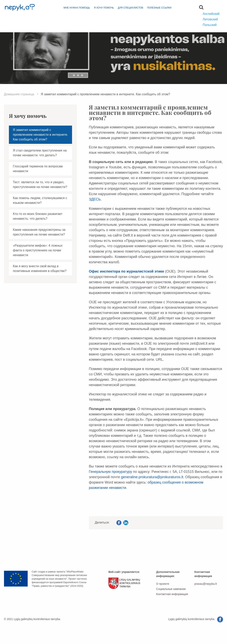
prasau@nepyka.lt (206, 584)
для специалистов (130, 8)
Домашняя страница (19, 94)
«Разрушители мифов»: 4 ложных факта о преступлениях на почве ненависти (38, 250)
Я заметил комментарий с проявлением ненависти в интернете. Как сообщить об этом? (40, 135)
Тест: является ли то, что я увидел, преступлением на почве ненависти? (40, 185)
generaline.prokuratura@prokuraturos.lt (152, 477)
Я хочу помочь (104, 8)
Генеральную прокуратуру (110, 472)
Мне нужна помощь (77, 8)
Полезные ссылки (159, 8)
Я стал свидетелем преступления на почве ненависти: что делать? (40, 153)
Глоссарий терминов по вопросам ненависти (38, 169)
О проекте (163, 584)
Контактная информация (172, 594)
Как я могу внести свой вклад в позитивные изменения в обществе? (40, 269)
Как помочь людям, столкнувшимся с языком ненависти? (40, 200)
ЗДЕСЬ (95, 199)
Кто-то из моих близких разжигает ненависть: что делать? (38, 216)
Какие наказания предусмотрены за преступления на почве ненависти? (39, 232)
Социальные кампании (171, 589)
